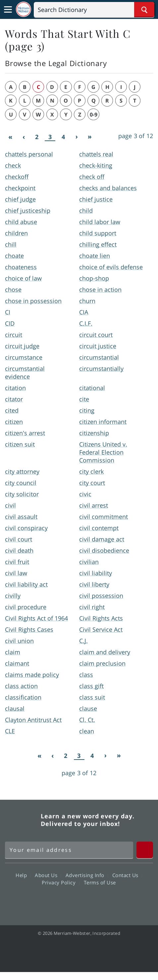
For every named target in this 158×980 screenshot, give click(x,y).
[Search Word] (144, 10)
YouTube (91, 901)
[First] (10, 137)
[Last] (90, 137)
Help (23, 875)
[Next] (77, 137)
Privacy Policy (60, 882)
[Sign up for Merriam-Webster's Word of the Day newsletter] (69, 850)
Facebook (43, 901)
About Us (48, 875)
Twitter (67, 901)
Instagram (115, 901)
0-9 (94, 115)
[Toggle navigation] (8, 10)
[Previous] (24, 137)
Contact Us (127, 875)
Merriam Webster (22, 820)
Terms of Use (100, 882)
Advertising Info (87, 875)
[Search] (94, 10)
